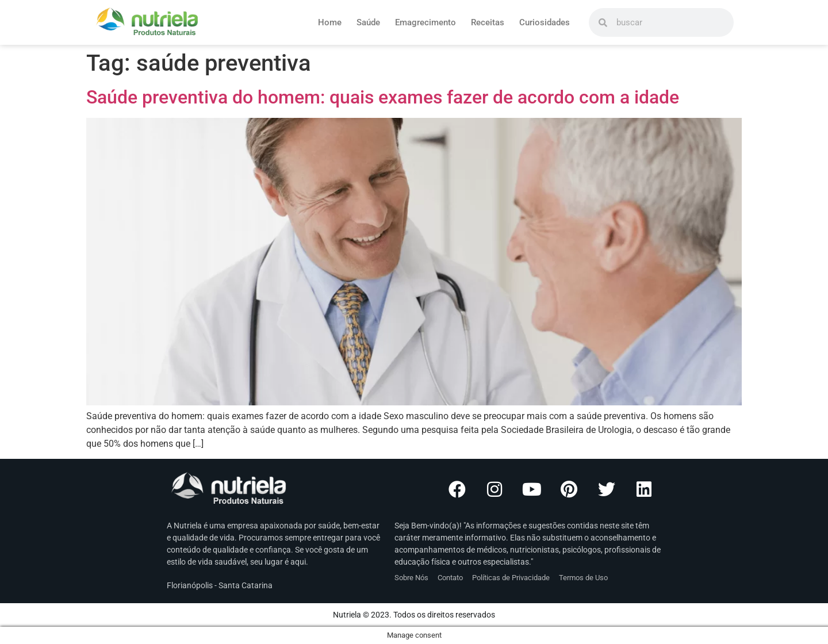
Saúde (368, 22)
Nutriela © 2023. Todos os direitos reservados (414, 615)
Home (330, 22)
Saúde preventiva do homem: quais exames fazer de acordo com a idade (383, 97)
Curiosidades (545, 22)
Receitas (488, 22)
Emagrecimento (425, 22)
